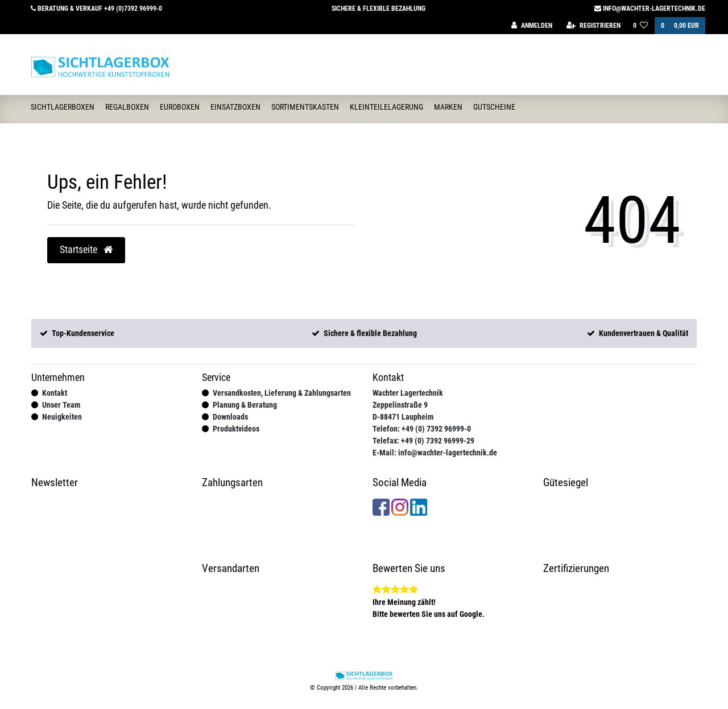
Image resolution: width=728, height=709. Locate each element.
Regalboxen (127, 107)
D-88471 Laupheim (403, 417)
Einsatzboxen (235, 107)
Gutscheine (494, 107)
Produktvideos (236, 429)
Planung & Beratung (245, 405)
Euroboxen (180, 107)
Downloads (230, 417)
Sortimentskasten (305, 107)
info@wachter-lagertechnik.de (650, 9)
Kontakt (55, 393)
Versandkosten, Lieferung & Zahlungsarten (282, 393)
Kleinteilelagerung (386, 107)
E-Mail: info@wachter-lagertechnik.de (435, 453)
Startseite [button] (86, 250)
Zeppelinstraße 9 (400, 405)
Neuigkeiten (62, 417)
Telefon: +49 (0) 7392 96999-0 (422, 429)
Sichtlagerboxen (63, 107)
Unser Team (61, 405)
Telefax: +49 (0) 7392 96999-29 (423, 441)
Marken (448, 107)
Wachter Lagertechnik (408, 393)
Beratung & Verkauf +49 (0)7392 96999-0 (96, 9)
